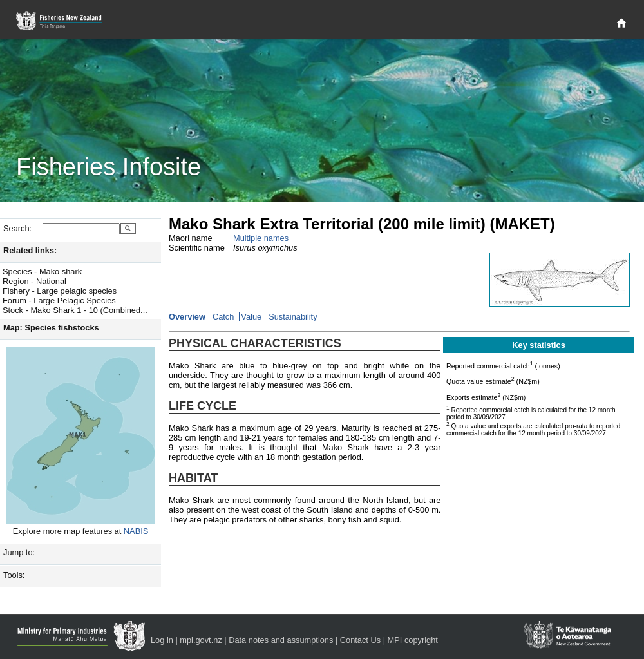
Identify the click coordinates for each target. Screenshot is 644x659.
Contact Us (360, 640)
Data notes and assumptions (281, 640)
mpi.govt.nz (201, 640)
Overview (187, 317)
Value (251, 317)
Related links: (30, 250)
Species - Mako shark (42, 272)
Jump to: (19, 552)
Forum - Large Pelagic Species (59, 301)
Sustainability (293, 317)
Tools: (14, 575)
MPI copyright (413, 640)
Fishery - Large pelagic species (60, 291)
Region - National (34, 281)
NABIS (136, 531)
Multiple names (261, 238)
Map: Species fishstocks (51, 328)
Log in (162, 640)
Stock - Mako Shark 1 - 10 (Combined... (75, 310)
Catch (223, 317)
